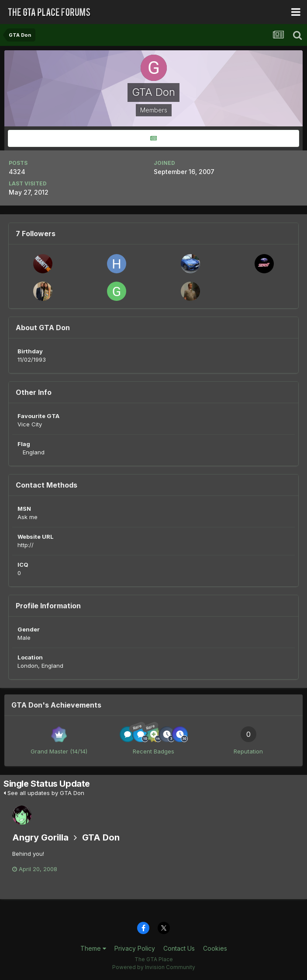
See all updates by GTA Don (44, 793)
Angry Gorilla (40, 837)
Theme (93, 948)
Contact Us (179, 948)
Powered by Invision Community (154, 967)
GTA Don (101, 837)
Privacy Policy (135, 948)
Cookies (215, 948)
